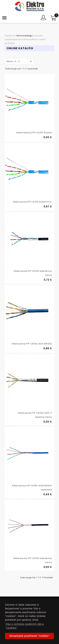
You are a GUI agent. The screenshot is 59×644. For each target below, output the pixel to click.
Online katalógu (24, 36)
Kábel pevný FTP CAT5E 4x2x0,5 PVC (32, 202)
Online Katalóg (20, 48)
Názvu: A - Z (20, 61)
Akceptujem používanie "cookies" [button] (30, 636)
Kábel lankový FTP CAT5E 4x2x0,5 (34, 133)
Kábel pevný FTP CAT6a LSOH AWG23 (32, 344)
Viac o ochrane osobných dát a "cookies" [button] (25, 626)
